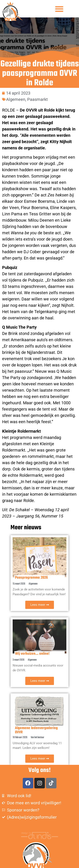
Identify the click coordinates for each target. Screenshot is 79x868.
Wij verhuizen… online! (32, 654)
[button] (59, 9)
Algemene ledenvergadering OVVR (36, 730)
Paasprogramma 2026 (31, 578)
